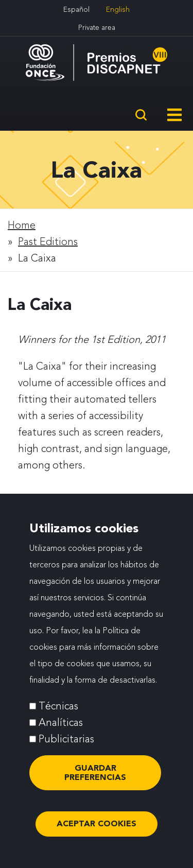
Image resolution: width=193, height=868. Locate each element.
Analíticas (61, 728)
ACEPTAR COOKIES (97, 829)
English (118, 9)
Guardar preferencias (95, 778)
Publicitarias (66, 744)
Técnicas (58, 711)
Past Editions (48, 241)
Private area (97, 27)
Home (22, 225)
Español (76, 9)
